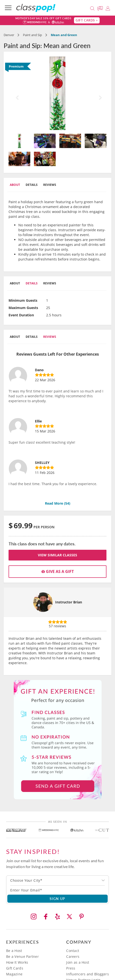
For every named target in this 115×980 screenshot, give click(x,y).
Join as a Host (78, 962)
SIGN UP (57, 899)
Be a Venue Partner (22, 956)
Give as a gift (58, 571)
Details (32, 185)
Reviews (50, 185)
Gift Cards (15, 968)
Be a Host (14, 951)
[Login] (108, 8)
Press (71, 968)
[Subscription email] (57, 890)
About (15, 185)
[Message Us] (101, 8)
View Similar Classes (57, 555)
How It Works (17, 962)
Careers (73, 956)
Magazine (14, 974)
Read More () (58, 503)
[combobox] (57, 880)
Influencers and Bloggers (88, 974)
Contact (73, 951)
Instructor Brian (69, 602)
